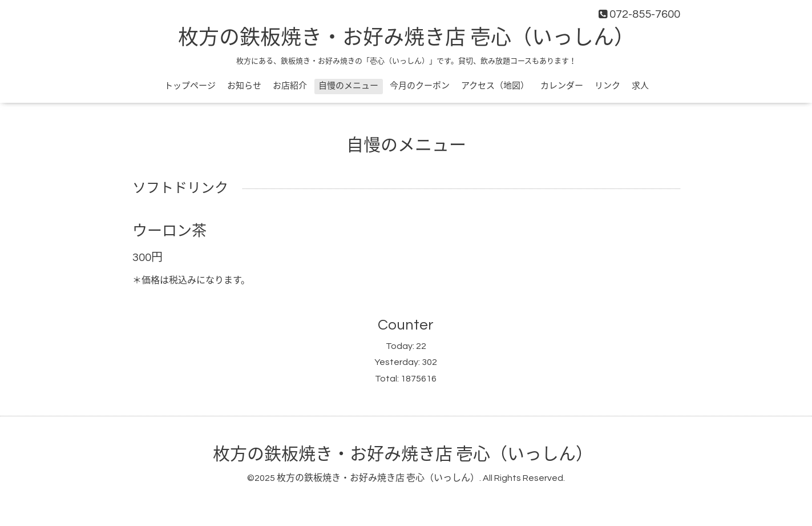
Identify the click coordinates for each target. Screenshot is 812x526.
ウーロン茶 (169, 231)
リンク (607, 86)
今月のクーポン (420, 86)
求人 (640, 86)
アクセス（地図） (495, 86)
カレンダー (562, 86)
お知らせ (244, 86)
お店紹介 (290, 86)
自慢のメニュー (348, 86)
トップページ (190, 86)
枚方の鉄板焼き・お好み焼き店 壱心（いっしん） (406, 38)
